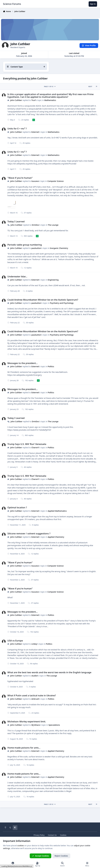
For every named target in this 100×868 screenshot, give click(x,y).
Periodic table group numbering (25, 245)
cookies (21, 846)
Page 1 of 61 (50, 86)
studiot (35, 676)
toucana (35, 181)
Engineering (53, 280)
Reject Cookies (61, 856)
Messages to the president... (23, 363)
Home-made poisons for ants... (24, 748)
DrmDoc (36, 225)
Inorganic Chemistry (59, 248)
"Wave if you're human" (20, 178)
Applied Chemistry (56, 537)
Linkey (34, 644)
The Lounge (53, 225)
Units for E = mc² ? (17, 129)
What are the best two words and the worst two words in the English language (49, 672)
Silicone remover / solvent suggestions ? (29, 533)
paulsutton (36, 248)
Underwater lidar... (17, 276)
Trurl (34, 100)
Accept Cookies (41, 856)
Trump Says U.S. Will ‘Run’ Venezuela (27, 444)
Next (90, 86)
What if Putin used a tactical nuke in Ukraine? (32, 695)
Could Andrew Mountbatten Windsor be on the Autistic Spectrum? (43, 300)
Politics (51, 366)
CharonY (35, 447)
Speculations (54, 725)
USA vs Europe (15, 641)
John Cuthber (16, 100)
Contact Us (52, 835)
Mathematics (50, 100)
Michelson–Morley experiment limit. (27, 721)
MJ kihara (36, 725)
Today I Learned (16, 221)
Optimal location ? (17, 507)
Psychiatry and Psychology (62, 303)
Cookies (63, 835)
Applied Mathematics (57, 511)
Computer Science (55, 181)
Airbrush (35, 699)
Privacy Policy (39, 835)
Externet (35, 132)
